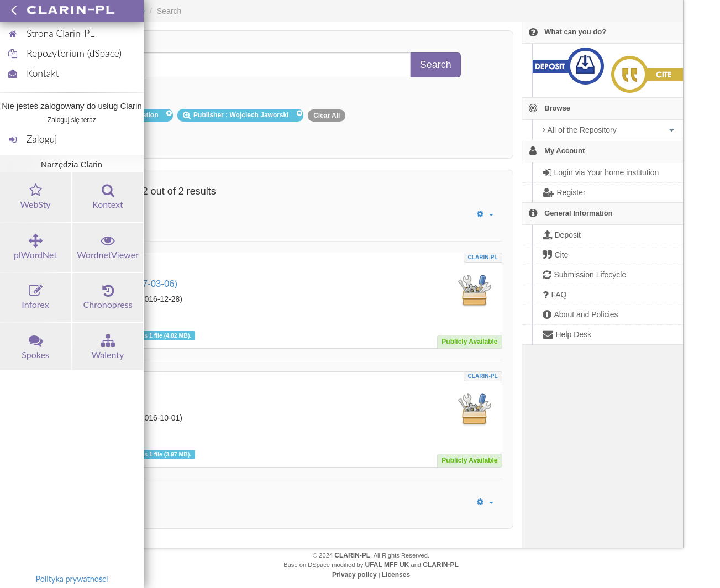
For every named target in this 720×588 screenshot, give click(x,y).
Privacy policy (354, 575)
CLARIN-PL (483, 257)
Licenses (396, 575)
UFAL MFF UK (387, 565)
